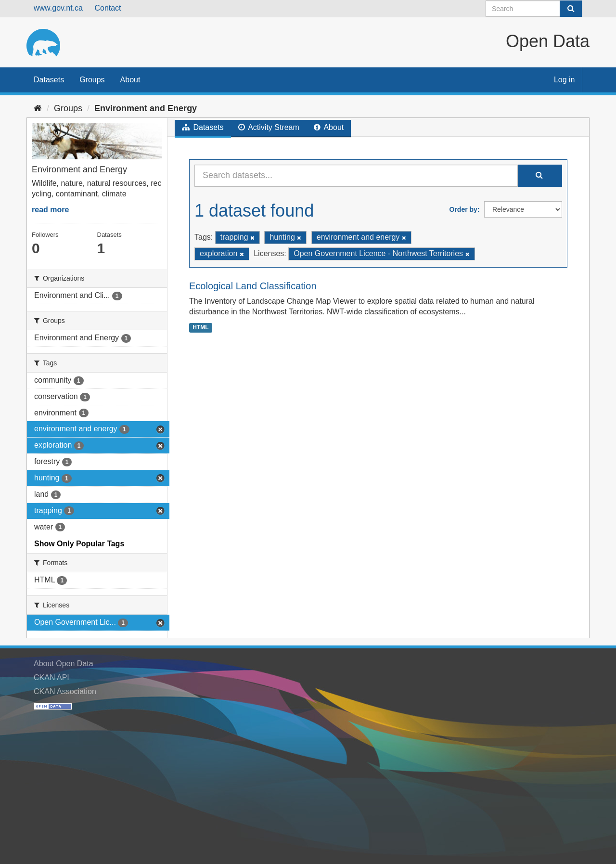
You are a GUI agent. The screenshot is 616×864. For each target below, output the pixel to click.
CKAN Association (65, 691)
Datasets (49, 80)
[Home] (38, 108)
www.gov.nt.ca (58, 8)
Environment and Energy (146, 108)
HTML (200, 327)
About (130, 80)
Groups (92, 80)
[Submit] (571, 9)
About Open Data (64, 664)
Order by (463, 209)
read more (50, 210)
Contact (108, 8)
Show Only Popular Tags (79, 544)
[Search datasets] (534, 9)
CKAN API (51, 677)
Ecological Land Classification (253, 286)
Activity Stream (269, 127)
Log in (565, 80)
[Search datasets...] (356, 176)
